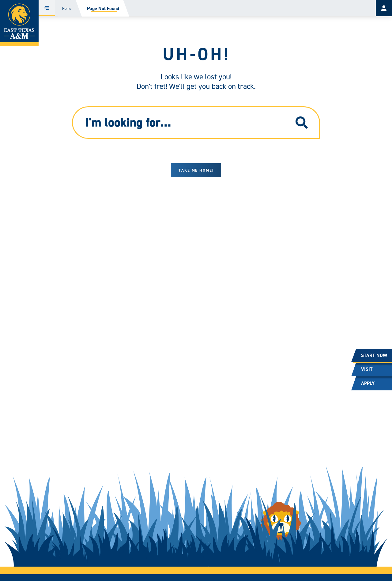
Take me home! (196, 170)
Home (67, 8)
